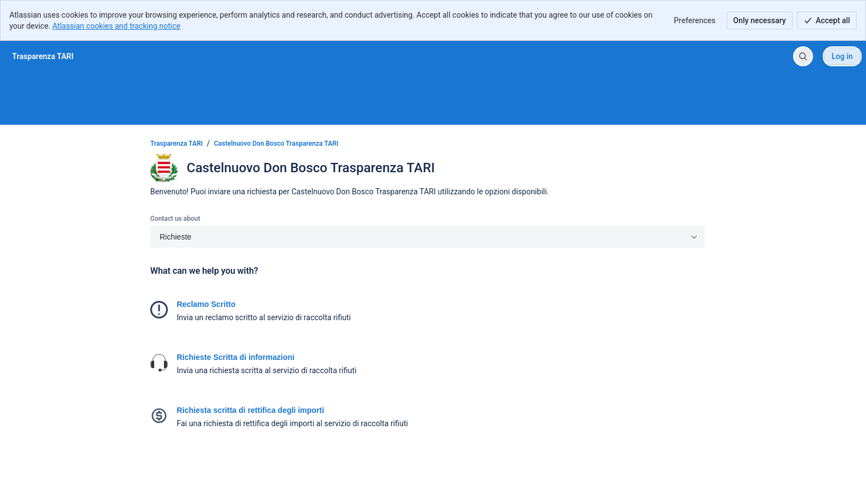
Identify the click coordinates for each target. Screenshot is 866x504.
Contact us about (175, 219)
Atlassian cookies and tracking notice (117, 26)
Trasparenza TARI (176, 144)
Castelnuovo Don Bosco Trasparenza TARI (276, 144)
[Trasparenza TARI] (43, 56)
